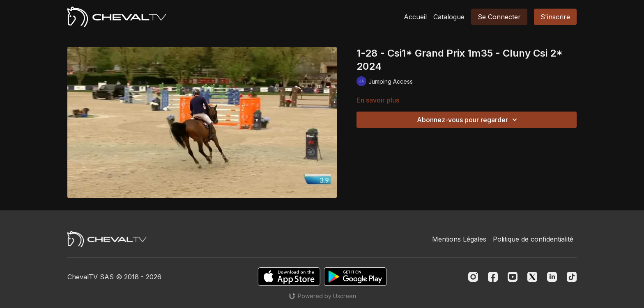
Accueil (415, 17)
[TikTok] (572, 277)
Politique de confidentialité (533, 239)
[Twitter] (532, 277)
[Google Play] (355, 277)
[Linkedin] (552, 277)
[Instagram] (473, 277)
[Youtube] (513, 277)
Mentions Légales (459, 239)
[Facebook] (493, 277)
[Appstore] (289, 277)
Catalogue (449, 17)
